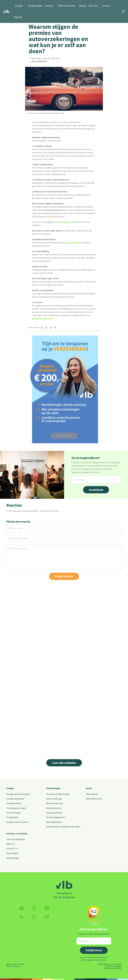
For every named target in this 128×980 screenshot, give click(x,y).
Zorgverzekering (54, 813)
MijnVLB (18, 17)
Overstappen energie (16, 808)
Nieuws (83, 6)
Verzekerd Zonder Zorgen (58, 794)
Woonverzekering (54, 803)
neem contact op (64, 222)
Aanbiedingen (13, 858)
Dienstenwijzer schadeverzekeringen (63, 827)
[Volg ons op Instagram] (34, 908)
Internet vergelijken (16, 839)
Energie (19, 6)
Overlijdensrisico (54, 808)
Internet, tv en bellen (17, 834)
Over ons (93, 6)
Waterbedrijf (92, 794)
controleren (74, 243)
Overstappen (12, 853)
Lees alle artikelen (64, 763)
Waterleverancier (94, 799)
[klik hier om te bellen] (22, 917)
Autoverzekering (54, 799)
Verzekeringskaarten (56, 817)
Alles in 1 (11, 844)
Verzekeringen (35, 6)
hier (39, 222)
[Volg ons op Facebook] (22, 908)
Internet (49, 6)
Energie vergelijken (15, 799)
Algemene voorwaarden (15, 964)
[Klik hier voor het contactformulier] (47, 917)
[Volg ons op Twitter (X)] (47, 908)
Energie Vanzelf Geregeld (18, 794)
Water (89, 788)
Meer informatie (64, 436)
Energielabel (12, 817)
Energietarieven (14, 803)
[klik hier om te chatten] (34, 917)
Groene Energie (14, 813)
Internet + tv (12, 849)
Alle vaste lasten (67, 6)
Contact (106, 6)
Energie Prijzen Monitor (18, 822)
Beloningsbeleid (54, 822)
